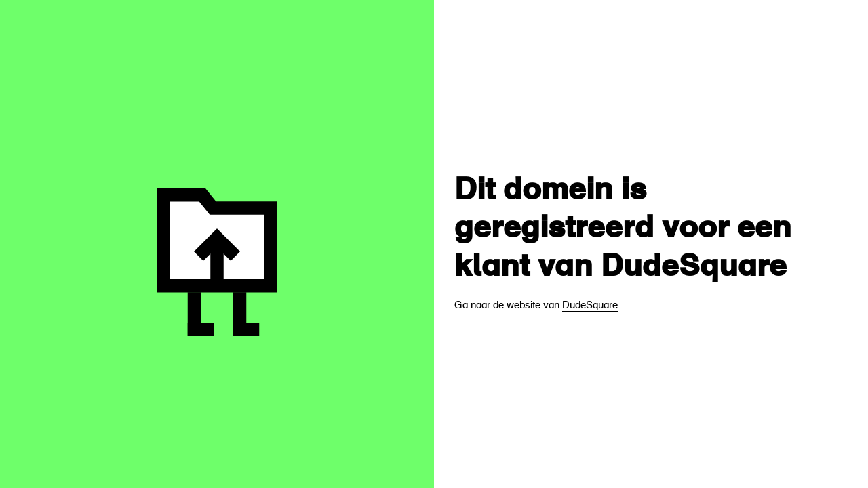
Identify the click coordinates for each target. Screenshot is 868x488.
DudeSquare (590, 306)
